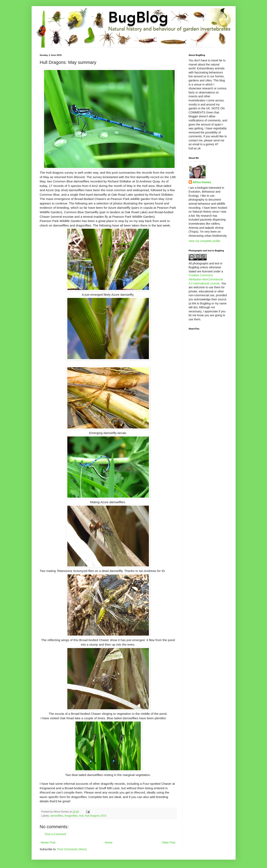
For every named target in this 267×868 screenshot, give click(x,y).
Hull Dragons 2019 (95, 816)
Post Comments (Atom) (72, 849)
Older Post (168, 842)
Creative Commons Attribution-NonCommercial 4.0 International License (206, 279)
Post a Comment (55, 834)
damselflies (57, 816)
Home (109, 842)
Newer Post (48, 842)
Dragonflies (71, 816)
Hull (81, 816)
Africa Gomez (202, 182)
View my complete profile (204, 241)
